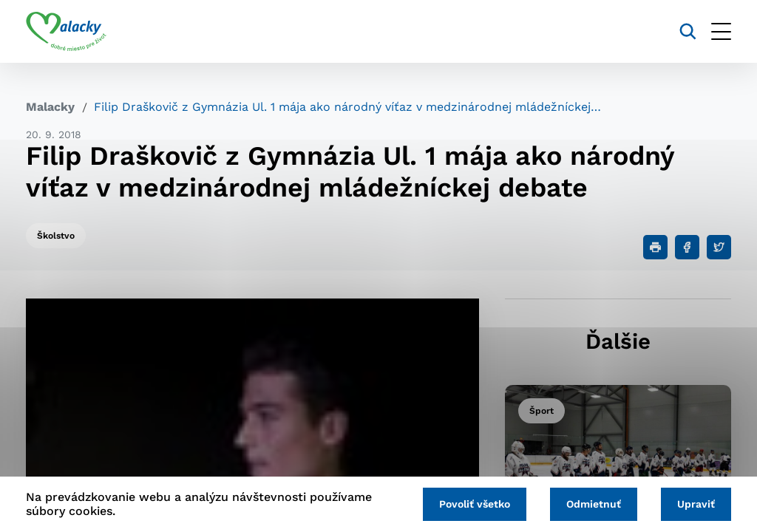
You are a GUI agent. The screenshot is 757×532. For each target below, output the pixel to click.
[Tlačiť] (655, 247)
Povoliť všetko (475, 504)
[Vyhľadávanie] (688, 31)
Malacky (50, 107)
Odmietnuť (594, 504)
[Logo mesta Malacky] (66, 32)
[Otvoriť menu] (721, 31)
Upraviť (696, 504)
